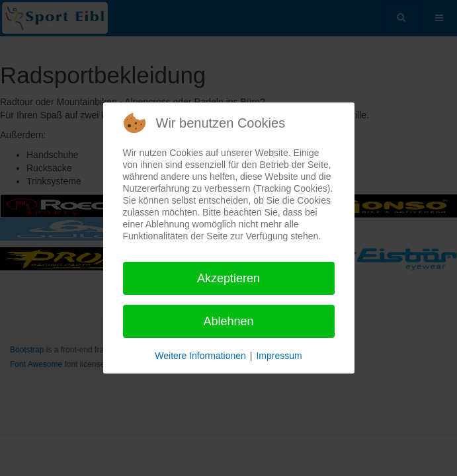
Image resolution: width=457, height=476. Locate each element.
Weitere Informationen (200, 356)
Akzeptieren (228, 278)
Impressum (279, 356)
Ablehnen (228, 321)
